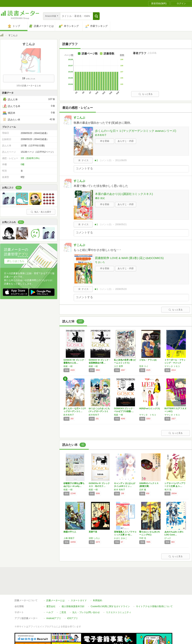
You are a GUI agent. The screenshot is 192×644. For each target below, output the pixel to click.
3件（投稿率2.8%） (31, 158)
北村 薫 (143, 490)
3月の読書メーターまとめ (29, 86)
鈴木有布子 (101, 135)
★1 (96, 160)
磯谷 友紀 (100, 198)
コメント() (105, 160)
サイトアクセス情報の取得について (154, 589)
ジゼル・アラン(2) (148, 360)
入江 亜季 (118, 366)
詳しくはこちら (16, 261)
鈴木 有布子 (120, 490)
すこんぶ (79, 118)
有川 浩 (168, 490)
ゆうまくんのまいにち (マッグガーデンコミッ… (99, 411)
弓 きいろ (100, 262)
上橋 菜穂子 (69, 538)
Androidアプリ (54, 601)
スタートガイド (79, 583)
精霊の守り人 (70, 532)
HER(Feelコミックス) (150, 408)
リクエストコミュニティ (119, 595)
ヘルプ (50, 595)
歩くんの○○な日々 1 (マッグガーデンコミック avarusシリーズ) (136, 131)
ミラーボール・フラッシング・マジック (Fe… (175, 363)
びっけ (168, 538)
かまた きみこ (121, 538)
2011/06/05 (121, 160)
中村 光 (143, 538)
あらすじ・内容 (126, 141)
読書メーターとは (55, 583)
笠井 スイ (144, 366)
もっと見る (146, 94)
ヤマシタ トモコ (172, 366)
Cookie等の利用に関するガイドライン (110, 589)
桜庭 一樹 (68, 366)
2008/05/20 (121, 289)
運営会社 (51, 589)
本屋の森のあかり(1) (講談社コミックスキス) (124, 194)
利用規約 (98, 583)
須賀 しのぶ (94, 538)
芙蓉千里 (93, 532)
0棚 (22, 164)
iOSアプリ (72, 601)
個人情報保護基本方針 (73, 589)
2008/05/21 (121, 224)
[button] (96, 16)
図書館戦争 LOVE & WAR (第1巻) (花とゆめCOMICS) (129, 258)
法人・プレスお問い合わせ (86, 595)
